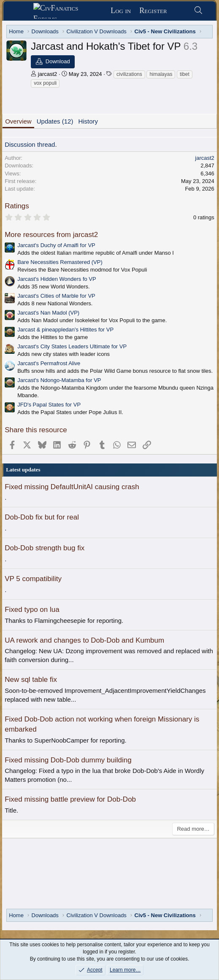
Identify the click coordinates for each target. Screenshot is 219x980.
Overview (18, 121)
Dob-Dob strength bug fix (45, 548)
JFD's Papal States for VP (49, 405)
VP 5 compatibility (33, 579)
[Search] (199, 11)
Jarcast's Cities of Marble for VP (56, 296)
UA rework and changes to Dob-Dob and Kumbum (84, 640)
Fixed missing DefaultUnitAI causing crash (72, 487)
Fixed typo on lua (32, 610)
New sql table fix (31, 680)
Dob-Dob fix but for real (42, 517)
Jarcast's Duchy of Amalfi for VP (56, 245)
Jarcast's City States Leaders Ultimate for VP (72, 346)
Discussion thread (30, 144)
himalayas (161, 74)
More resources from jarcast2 (51, 235)
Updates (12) (55, 121)
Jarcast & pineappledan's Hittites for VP (65, 330)
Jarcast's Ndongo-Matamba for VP (59, 380)
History (88, 121)
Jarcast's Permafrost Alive (49, 363)
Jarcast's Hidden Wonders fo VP (57, 279)
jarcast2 (48, 74)
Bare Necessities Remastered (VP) (60, 262)
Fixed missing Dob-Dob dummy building (68, 760)
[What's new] (180, 11)
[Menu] (21, 11)
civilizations (129, 74)
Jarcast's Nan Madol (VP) (48, 313)
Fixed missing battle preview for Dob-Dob (70, 799)
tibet (185, 74)
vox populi (45, 83)
